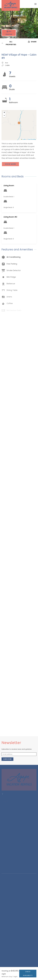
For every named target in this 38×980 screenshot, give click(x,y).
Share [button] (32, 42)
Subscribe (7, 759)
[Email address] (19, 754)
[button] (35, 4)
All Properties (9, 43)
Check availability (28, 974)
